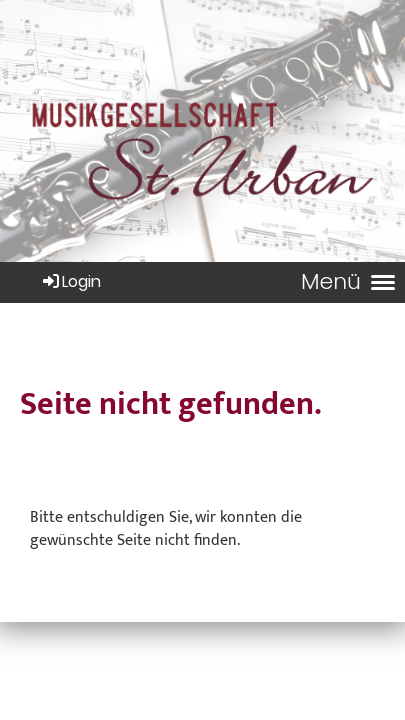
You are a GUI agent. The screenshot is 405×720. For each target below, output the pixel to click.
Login (70, 281)
